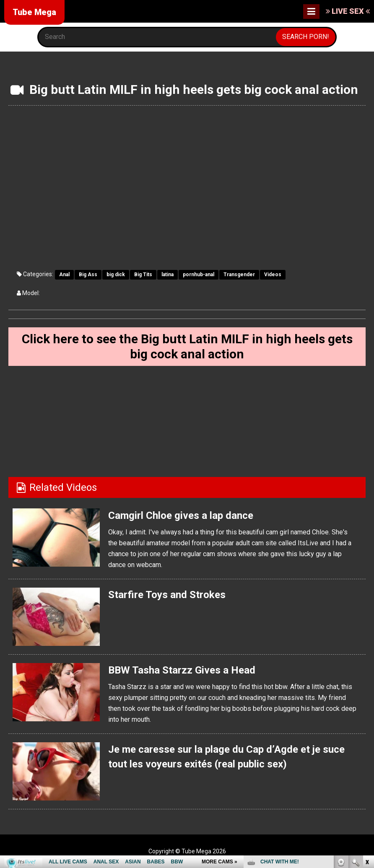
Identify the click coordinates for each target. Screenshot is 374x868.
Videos (273, 275)
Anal (64, 275)
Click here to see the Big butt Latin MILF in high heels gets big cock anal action (187, 346)
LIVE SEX (348, 11)
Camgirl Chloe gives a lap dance (181, 516)
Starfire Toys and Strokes (167, 595)
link (367, 737)
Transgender (239, 275)
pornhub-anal (199, 275)
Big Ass (88, 275)
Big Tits (143, 275)
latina (168, 275)
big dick (116, 275)
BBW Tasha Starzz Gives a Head (182, 670)
